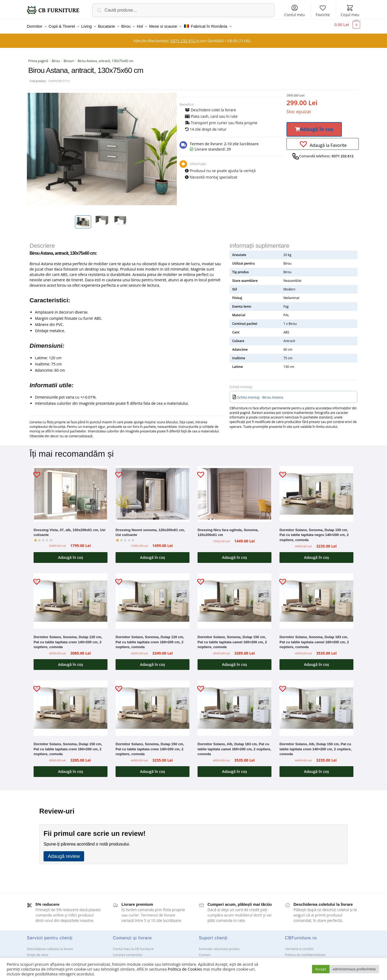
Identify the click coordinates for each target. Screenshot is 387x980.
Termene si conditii (299, 946)
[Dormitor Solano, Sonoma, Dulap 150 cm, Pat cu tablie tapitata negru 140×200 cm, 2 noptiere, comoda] (316, 491)
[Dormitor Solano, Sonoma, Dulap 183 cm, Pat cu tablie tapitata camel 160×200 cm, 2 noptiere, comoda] (316, 598)
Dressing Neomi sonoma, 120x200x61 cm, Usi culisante (150, 529)
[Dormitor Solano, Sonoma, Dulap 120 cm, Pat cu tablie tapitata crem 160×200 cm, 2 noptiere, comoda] (153, 598)
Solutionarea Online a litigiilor (307, 958)
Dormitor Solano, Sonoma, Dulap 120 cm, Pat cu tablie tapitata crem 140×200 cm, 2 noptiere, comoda (68, 639)
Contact (205, 952)
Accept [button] (321, 969)
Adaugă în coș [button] (71, 554)
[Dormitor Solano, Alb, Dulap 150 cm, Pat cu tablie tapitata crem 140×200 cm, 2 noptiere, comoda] (316, 705)
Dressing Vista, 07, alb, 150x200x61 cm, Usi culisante (69, 529)
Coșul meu (350, 11)
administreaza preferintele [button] (354, 969)
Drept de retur (38, 952)
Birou (56, 58)
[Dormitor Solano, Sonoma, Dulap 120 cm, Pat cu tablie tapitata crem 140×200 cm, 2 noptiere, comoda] (71, 598)
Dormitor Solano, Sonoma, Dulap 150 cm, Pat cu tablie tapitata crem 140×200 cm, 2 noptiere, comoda (150, 746)
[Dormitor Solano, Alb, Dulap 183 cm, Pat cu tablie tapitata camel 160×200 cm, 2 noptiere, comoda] (234, 705)
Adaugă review (64, 853)
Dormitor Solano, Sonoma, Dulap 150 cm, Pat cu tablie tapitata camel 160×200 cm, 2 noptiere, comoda (232, 639)
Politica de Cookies (185, 969)
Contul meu (295, 11)
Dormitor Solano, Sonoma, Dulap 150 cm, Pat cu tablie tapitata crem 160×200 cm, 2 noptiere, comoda (68, 746)
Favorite (323, 11)
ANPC (203, 958)
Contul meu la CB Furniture (133, 946)
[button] (314, 126)
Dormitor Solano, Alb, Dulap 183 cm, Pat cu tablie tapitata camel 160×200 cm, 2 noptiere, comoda (234, 746)
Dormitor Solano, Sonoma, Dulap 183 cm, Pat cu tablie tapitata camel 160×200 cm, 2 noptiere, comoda (314, 639)
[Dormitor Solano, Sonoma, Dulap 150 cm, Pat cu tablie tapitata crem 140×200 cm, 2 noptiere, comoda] (153, 705)
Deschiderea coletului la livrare (50, 946)
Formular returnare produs (219, 946)
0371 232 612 (183, 37)
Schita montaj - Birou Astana (260, 394)
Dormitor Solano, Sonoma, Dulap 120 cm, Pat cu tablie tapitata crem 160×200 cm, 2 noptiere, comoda (150, 639)
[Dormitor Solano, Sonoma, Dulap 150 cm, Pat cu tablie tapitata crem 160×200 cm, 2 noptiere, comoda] (71, 705)
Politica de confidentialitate (305, 952)
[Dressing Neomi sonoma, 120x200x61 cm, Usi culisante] (153, 491)
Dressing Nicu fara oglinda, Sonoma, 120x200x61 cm (228, 529)
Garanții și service (40, 958)
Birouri (69, 58)
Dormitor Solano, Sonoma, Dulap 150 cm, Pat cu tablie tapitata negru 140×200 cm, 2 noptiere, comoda (314, 532)
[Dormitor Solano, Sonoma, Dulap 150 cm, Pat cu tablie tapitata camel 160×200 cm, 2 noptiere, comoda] (234, 598)
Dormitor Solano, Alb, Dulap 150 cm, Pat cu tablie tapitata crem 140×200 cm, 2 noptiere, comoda (316, 746)
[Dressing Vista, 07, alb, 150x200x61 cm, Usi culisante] (71, 491)
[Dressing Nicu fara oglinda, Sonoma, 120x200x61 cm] (234, 491)
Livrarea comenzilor (128, 952)
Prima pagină (38, 58)
